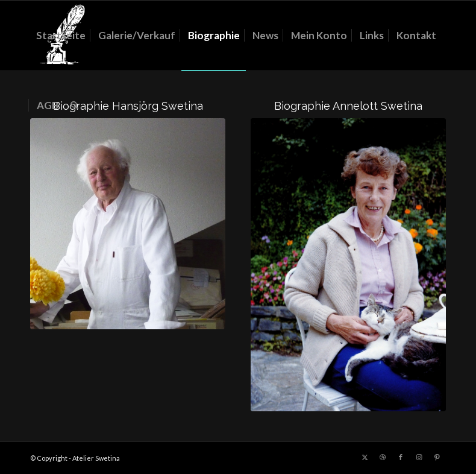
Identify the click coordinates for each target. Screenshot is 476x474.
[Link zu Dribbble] (383, 457)
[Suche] (74, 106)
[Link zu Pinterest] (437, 457)
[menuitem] (61, 36)
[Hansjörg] (128, 224)
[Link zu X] (365, 457)
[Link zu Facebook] (401, 457)
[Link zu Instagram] (419, 457)
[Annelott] (348, 265)
